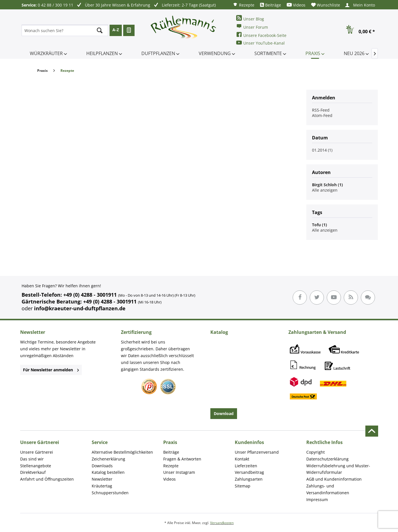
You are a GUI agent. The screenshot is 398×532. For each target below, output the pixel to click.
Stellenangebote (36, 466)
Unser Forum (252, 27)
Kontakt (242, 459)
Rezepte (244, 5)
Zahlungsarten (249, 479)
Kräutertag (102, 486)
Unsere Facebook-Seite (261, 35)
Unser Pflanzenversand (257, 452)
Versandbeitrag (249, 472)
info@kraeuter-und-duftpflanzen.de (80, 308)
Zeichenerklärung (108, 459)
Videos (296, 5)
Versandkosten (222, 523)
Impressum (317, 499)
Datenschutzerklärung (327, 459)
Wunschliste (326, 5)
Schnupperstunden (110, 493)
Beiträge (271, 5)
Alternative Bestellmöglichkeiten (122, 452)
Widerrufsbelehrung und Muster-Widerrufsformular (338, 469)
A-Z (116, 30)
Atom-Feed (322, 115)
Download (224, 413)
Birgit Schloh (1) (327, 185)
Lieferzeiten (246, 466)
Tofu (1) (320, 225)
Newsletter (102, 479)
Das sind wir (32, 459)
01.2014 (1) (322, 150)
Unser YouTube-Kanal (260, 43)
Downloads (102, 466)
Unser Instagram (179, 472)
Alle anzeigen (325, 190)
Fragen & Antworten (182, 459)
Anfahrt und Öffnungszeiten (47, 479)
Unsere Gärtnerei (37, 452)
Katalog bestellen (108, 472)
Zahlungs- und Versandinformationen (328, 489)
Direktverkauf (33, 472)
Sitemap (243, 486)
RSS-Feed (321, 110)
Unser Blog (250, 18)
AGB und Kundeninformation (334, 479)
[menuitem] (244, 5)
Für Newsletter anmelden (51, 370)
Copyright (316, 452)
